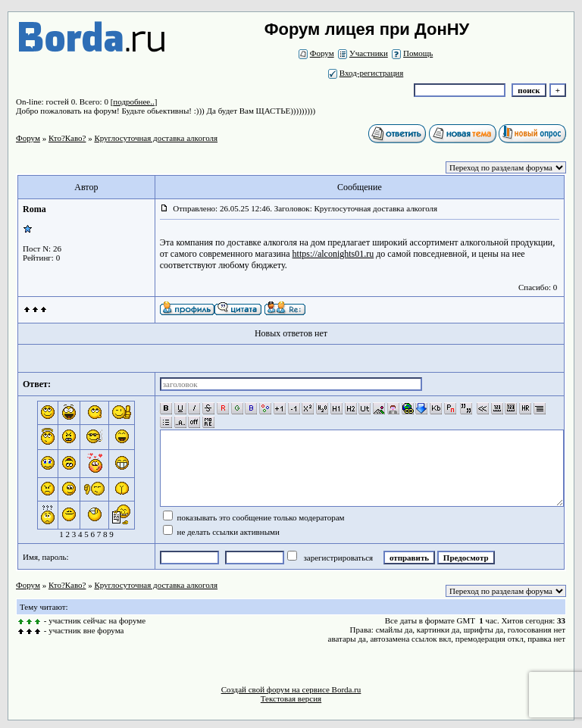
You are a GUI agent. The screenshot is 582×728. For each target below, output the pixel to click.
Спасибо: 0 (538, 287)
